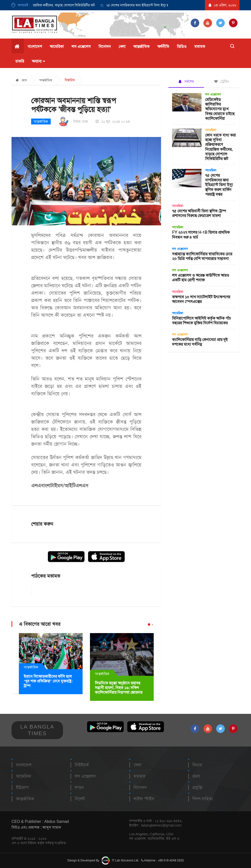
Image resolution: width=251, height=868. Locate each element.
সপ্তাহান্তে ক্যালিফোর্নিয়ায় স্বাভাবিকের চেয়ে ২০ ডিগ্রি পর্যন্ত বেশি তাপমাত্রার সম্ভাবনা (202, 256)
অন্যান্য (38, 61)
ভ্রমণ (196, 776)
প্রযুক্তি (197, 787)
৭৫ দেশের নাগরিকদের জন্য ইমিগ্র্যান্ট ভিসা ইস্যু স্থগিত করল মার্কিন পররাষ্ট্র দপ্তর (158, 5)
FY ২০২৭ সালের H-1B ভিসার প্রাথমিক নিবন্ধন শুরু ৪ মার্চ (201, 235)
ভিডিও (182, 47)
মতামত (200, 47)
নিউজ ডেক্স (81, 122)
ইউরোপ (22, 787)
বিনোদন (105, 47)
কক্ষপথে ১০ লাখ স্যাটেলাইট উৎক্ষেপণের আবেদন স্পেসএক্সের (201, 299)
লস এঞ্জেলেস (81, 47)
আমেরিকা (57, 47)
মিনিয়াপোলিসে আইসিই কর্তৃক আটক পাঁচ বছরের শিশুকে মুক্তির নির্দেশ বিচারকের (201, 321)
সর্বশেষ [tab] (186, 81)
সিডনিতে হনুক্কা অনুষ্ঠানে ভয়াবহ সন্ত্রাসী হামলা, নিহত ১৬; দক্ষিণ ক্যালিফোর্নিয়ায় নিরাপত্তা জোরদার (119, 688)
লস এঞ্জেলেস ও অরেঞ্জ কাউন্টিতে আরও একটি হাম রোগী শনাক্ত (201, 278)
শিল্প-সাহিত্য (203, 799)
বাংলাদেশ (35, 47)
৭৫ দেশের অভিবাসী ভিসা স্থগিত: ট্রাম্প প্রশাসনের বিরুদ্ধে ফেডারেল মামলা (199, 213)
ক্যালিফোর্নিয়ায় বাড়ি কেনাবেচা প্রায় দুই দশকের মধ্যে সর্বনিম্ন (200, 342)
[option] (153, 5)
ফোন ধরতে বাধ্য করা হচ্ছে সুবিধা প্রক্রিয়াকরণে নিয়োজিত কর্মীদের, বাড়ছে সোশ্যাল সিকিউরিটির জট (220, 147)
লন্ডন (79, 787)
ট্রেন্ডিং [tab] (222, 81)
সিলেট (80, 799)
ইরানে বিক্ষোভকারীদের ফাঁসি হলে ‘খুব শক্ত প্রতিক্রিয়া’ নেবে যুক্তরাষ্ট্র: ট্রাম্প (48, 681)
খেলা (122, 47)
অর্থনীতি (163, 47)
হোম (21, 80)
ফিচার (197, 765)
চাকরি (20, 61)
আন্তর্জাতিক (141, 47)
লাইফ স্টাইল (144, 799)
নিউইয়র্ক (82, 765)
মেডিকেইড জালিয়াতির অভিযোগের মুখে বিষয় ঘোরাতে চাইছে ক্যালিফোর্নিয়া (220, 109)
